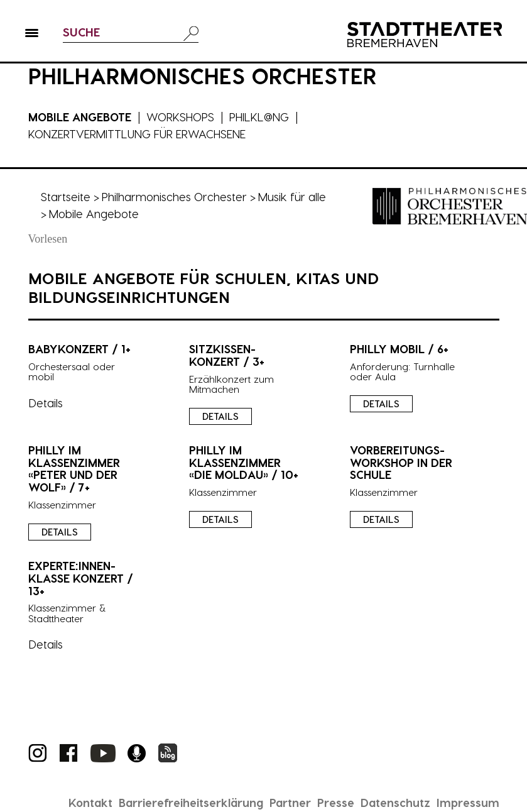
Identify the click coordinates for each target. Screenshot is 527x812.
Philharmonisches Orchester (174, 196)
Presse (336, 802)
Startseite (66, 196)
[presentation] (263, 372)
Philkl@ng (259, 117)
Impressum (468, 802)
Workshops (180, 117)
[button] (32, 35)
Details (220, 416)
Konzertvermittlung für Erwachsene (137, 134)
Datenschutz (395, 802)
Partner (290, 802)
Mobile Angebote (80, 117)
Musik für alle (292, 196)
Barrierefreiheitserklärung (191, 802)
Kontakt (90, 802)
